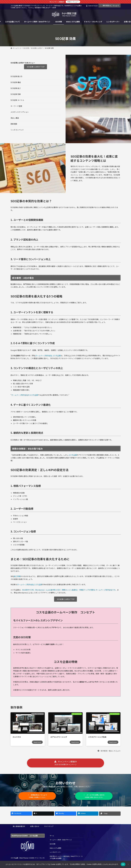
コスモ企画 (73, 455)
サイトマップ (49, 826)
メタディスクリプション (20, 112)
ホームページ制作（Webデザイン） (61, 840)
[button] (109, 751)
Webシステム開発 (55, 848)
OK (123, 864)
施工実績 (17, 576)
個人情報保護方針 (19, 826)
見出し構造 (15, 118)
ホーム (52, 836)
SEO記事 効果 (16, 94)
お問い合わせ (35, 826)
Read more (37, 742)
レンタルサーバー (55, 852)
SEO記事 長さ (16, 88)
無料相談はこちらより (110, 5)
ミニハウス (17, 737)
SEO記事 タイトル (17, 100)
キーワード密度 (16, 106)
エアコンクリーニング (59, 737)
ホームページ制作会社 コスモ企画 (48, 356)
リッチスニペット (17, 130)
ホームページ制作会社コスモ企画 (30, 584)
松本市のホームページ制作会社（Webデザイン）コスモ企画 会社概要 (66, 857)
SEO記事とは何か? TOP (36, 67)
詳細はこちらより (73, 2)
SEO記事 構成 (16, 82)
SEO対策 (52, 844)
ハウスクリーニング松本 (97, 737)
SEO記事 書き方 (16, 76)
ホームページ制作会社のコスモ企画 (25, 395)
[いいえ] (128, 864)
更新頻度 (14, 124)
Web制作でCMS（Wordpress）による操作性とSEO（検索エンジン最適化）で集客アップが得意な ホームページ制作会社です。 (70, 590)
